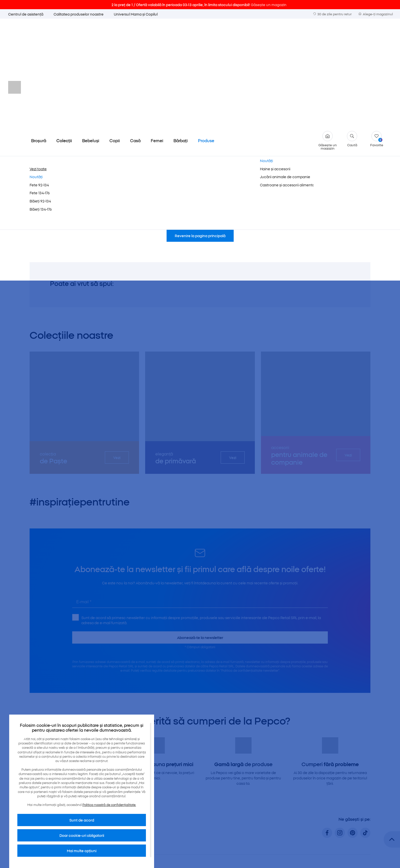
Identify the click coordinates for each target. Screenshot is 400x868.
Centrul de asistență (26, 14)
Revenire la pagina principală (200, 129)
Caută (352, 33)
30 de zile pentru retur (332, 14)
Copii (115, 34)
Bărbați (181, 34)
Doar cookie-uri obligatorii (82, 835)
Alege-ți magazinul (376, 14)
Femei (157, 34)
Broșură (39, 34)
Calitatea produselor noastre (79, 14)
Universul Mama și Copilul (136, 14)
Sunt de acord (82, 820)
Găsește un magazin (328, 34)
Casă (135, 34)
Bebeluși (91, 34)
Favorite (377, 33)
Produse (206, 34)
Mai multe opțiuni (82, 851)
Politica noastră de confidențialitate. (109, 805)
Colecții (64, 34)
